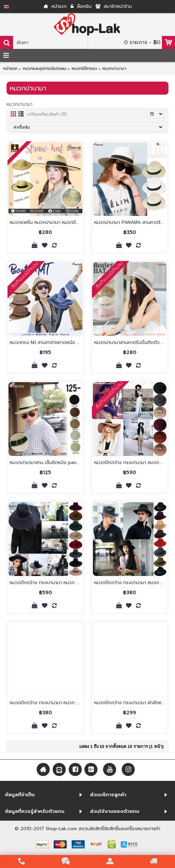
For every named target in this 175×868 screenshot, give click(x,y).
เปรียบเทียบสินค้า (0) (47, 114)
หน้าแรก (10, 69)
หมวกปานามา (114, 69)
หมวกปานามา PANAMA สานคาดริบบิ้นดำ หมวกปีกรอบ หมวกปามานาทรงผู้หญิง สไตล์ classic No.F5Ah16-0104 (131, 222)
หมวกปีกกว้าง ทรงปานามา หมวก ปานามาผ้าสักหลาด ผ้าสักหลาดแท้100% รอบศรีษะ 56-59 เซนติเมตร (131, 583)
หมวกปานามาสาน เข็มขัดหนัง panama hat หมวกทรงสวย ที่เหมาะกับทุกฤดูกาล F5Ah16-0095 (47, 463)
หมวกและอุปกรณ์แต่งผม (45, 69)
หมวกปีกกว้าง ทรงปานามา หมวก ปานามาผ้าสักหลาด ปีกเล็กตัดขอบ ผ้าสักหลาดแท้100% (47, 703)
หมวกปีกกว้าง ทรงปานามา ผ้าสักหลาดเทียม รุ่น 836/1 (131, 703)
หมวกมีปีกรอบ (84, 69)
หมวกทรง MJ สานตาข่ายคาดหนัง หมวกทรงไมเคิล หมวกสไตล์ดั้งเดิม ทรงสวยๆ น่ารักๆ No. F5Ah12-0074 (47, 342)
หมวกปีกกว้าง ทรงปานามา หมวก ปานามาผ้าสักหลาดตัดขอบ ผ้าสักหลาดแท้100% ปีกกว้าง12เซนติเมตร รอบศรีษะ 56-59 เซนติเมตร (131, 463)
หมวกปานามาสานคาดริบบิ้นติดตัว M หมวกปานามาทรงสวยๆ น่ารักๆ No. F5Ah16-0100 (131, 342)
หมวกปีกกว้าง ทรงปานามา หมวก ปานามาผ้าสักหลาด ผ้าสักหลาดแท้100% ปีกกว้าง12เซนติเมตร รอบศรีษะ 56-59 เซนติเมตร (47, 583)
